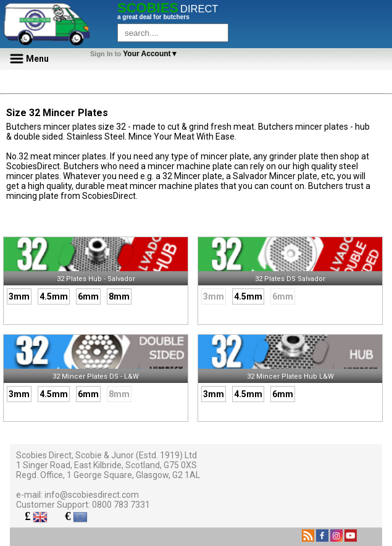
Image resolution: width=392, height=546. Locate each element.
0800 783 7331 (121, 505)
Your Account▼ (136, 54)
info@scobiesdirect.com (92, 495)
